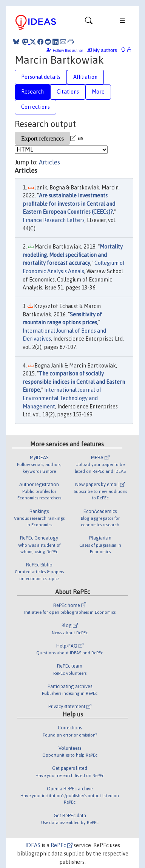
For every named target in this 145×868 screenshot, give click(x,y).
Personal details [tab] (41, 77)
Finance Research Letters (54, 220)
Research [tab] (32, 92)
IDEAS (33, 845)
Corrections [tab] (35, 107)
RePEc (62, 845)
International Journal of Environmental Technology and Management (62, 398)
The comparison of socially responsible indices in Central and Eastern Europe (74, 382)
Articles (49, 162)
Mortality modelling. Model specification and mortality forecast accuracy (73, 255)
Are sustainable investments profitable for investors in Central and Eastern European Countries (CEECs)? (69, 204)
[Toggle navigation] (89, 22)
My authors (102, 50)
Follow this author (68, 51)
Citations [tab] (68, 92)
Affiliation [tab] (85, 77)
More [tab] (98, 92)
